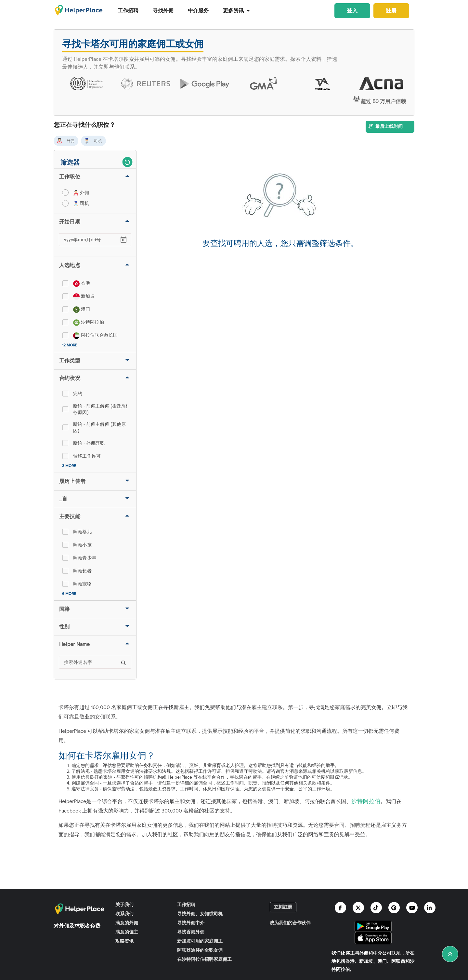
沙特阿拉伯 (366, 801)
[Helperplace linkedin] (430, 908)
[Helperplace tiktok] (376, 908)
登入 (352, 11)
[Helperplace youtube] (412, 908)
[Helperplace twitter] (358, 908)
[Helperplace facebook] (340, 908)
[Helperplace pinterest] (394, 908)
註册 (391, 11)
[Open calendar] (123, 240)
